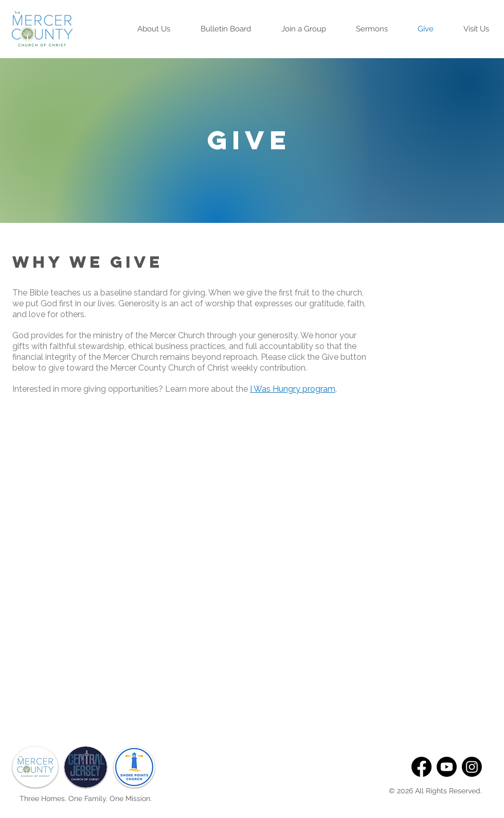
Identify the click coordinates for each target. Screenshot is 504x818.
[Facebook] (421, 767)
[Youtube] (447, 767)
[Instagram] (472, 767)
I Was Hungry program (293, 389)
